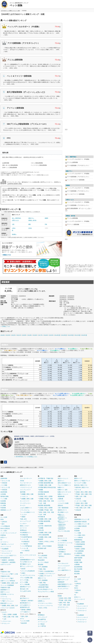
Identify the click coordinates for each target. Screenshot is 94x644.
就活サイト (61, 481)
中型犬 (30, 228)
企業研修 (60, 547)
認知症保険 (78, 560)
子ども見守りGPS (25, 591)
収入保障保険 (80, 551)
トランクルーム (25, 510)
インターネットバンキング (8, 533)
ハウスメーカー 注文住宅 (7, 608)
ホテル (22, 619)
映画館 (60, 596)
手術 (46, 224)
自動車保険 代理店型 (80, 522)
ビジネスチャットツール (65, 543)
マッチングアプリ (63, 589)
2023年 (8, 335)
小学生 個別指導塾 (43, 535)
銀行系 (4, 544)
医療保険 (3, 503)
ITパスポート (48, 576)
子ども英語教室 (43, 555)
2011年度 (77, 335)
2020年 (24, 335)
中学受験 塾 (41, 517)
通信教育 (41, 539)
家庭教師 (41, 544)
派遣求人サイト (62, 510)
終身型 (78, 542)
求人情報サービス (63, 512)
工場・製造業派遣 (63, 508)
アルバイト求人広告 (64, 531)
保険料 (46, 218)
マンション (5, 574)
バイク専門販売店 (27, 546)
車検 (21, 553)
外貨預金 (3, 535)
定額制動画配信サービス (27, 560)
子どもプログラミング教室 (46, 592)
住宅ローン (4, 537)
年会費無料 (5, 549)
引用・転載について (57, 633)
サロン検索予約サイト (64, 570)
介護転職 (60, 499)
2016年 (46, 335)
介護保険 (77, 564)
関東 (70, 598)
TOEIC (41, 571)
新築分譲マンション (6, 603)
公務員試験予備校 (43, 587)
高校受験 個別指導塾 (44, 505)
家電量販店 (41, 615)
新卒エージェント (63, 522)
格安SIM (78, 487)
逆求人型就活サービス (64, 483)
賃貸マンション (5, 592)
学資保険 (3, 508)
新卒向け (62, 556)
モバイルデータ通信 (80, 483)
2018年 (35, 335)
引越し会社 (23, 519)
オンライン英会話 (43, 562)
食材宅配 (23, 492)
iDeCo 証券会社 (5, 528)
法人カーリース (62, 538)
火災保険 (3, 494)
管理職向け (62, 552)
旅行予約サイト (25, 598)
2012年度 (71, 335)
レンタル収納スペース (28, 512)
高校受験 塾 (41, 494)
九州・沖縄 (43, 503)
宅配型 (23, 517)
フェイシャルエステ (64, 566)
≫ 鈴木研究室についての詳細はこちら (26, 457)
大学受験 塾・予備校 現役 (46, 478)
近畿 (12, 583)
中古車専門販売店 (27, 537)
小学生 (52, 542)
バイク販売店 (24, 544)
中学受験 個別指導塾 (44, 521)
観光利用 (24, 623)
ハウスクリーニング (26, 487)
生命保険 (3, 501)
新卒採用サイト (62, 519)
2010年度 (84, 335)
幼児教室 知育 (42, 548)
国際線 (29, 610)
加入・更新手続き (17, 218)
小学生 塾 (41, 530)
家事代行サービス (25, 485)
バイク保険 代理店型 (80, 526)
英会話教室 (41, 560)
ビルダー (4, 612)
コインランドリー (25, 490)
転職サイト (61, 487)
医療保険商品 (78, 540)
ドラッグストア (43, 617)
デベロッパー (6, 623)
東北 (5, 614)
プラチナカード (82, 611)
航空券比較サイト (25, 603)
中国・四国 (15, 617)
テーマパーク (62, 609)
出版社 (23, 573)
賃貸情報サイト (5, 590)
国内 (23, 616)
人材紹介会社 (62, 525)
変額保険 (77, 571)
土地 (16, 574)
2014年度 (57, 335)
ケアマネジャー (51, 574)
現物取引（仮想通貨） (8, 560)
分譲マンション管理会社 (8, 581)
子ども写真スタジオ (26, 562)
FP (40, 567)
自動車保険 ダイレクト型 (82, 519)
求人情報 (66, 633)
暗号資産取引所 (5, 558)
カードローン (4, 542)
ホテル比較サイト (25, 605)
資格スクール (42, 578)
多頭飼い (14, 234)
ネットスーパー (25, 501)
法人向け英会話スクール (45, 589)
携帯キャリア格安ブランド (82, 481)
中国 (90, 494)
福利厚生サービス (25, 587)
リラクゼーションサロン (45, 603)
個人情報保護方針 (38, 633)
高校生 (41, 542)
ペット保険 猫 (78, 537)
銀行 (3, 524)
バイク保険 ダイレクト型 (82, 524)
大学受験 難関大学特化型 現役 (47, 487)
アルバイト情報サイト (64, 485)
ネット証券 (4, 517)
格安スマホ (85, 487)
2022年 (13, 335)
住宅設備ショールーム (7, 594)
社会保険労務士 (49, 571)
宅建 (41, 569)
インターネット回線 (80, 501)
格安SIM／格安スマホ (81, 485)
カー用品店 (41, 624)
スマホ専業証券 (5, 526)
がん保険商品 (78, 553)
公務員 (41, 576)
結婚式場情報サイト (64, 586)
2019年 (30, 335)
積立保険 (77, 574)
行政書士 (42, 574)
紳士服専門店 (42, 619)
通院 (30, 224)
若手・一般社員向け (65, 554)
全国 (68, 605)
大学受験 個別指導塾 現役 (46, 483)
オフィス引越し (25, 580)
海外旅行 (31, 601)
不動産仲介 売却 (5, 572)
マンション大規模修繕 (7, 585)
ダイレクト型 (6, 481)
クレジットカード (6, 546)
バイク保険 (4, 485)
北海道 (41, 496)
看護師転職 (61, 496)
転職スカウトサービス (64, 492)
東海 (8, 583)
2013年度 (64, 335)
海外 (27, 616)
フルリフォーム (6, 599)
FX (1, 540)
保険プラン (31, 218)
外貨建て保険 (78, 562)
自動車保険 (4, 478)
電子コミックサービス (27, 566)
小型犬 (14, 228)
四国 (77, 496)
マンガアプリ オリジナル (28, 575)
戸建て (12, 574)
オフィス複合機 (25, 584)
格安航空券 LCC (25, 607)
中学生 (47, 542)
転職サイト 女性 (63, 490)
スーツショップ (43, 622)
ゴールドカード (6, 553)
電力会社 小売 (24, 589)
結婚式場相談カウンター (65, 584)
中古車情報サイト (25, 533)
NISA (2, 519)
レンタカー (23, 524)
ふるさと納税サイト (26, 508)
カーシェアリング (25, 521)
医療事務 (45, 567)
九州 (16, 583)
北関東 (9, 614)
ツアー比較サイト (25, 612)
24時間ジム (41, 601)
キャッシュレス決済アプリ (8, 555)
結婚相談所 (61, 582)
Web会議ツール (62, 545)
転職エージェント (63, 494)
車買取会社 (23, 530)
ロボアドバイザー (6, 564)
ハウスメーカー (6, 621)
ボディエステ (62, 568)
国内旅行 (24, 601)
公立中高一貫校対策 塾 (45, 526)
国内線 (23, 610)
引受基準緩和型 (80, 544)
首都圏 (4, 583)
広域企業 (78, 499)
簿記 (45, 569)
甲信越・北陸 (49, 499)
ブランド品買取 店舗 (26, 578)
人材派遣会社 (62, 528)
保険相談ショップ (6, 510)
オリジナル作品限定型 (28, 571)
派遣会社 (60, 505)
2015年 (51, 335)
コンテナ (24, 515)
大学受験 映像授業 (43, 492)
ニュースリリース (27, 633)
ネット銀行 (4, 531)
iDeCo (76, 588)
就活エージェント (63, 478)
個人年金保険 (78, 569)
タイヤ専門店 (42, 626)
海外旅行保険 (4, 496)
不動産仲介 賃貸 (5, 588)
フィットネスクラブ (44, 599)
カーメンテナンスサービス (28, 555)
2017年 (40, 335)
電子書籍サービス (25, 564)
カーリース (23, 528)
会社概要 (19, 633)
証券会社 (4, 522)
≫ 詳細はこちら (5, 326)
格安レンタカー (25, 526)
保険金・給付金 (32, 220)
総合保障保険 (78, 567)
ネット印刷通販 (62, 540)
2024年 (3, 335)
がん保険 (3, 505)
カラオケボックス (63, 607)
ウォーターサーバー (26, 478)
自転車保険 (4, 492)
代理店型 (4, 483)
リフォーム (4, 597)
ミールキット (24, 496)
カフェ (22, 557)
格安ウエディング (63, 580)
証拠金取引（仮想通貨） (9, 562)
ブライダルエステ (63, 563)
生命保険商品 (78, 546)
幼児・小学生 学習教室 (45, 546)
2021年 (19, 335)
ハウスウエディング (64, 577)
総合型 (23, 569)
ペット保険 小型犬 (80, 535)
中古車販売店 (24, 535)
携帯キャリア (78, 478)
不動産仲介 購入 (5, 576)
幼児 (41, 558)
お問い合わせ (47, 633)
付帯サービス (15, 220)
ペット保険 (4, 499)
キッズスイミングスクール (45, 606)
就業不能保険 (78, 558)
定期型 (83, 542)
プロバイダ (78, 490)
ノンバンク (10, 544)
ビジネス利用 (25, 621)
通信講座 (41, 564)
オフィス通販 (24, 582)
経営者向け (62, 549)
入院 (13, 224)
